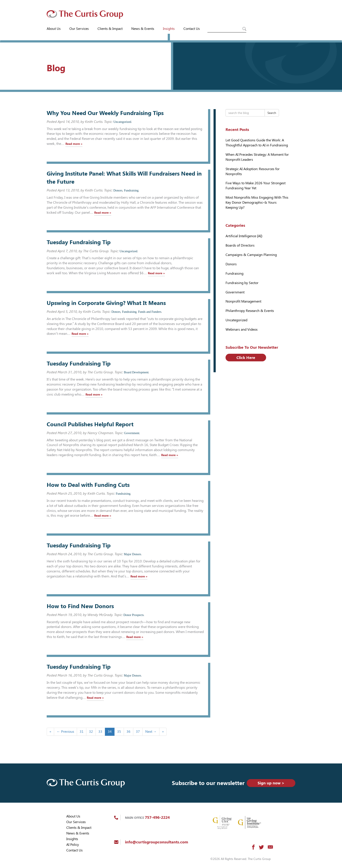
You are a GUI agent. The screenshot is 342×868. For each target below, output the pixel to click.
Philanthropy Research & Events (250, 311)
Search (272, 113)
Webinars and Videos (242, 329)
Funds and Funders (150, 312)
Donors (118, 190)
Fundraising (131, 190)
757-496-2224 (157, 817)
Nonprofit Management (243, 301)
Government (132, 433)
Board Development (136, 372)
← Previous (65, 732)
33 (100, 732)
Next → (151, 732)
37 (138, 732)
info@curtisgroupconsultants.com (156, 842)
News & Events (143, 29)
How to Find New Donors (80, 606)
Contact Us (192, 29)
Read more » (74, 144)
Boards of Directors (240, 245)
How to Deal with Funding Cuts (88, 485)
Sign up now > (271, 783)
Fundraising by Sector (242, 283)
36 (128, 732)
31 (82, 732)
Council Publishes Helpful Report (90, 424)
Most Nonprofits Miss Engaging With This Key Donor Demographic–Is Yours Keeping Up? (257, 202)
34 (110, 732)
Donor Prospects (134, 615)
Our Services (79, 29)
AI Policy (73, 845)
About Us (54, 29)
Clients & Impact (110, 29)
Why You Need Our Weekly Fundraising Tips (105, 113)
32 (91, 732)
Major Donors (133, 554)
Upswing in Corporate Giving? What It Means (106, 303)
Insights (169, 29)
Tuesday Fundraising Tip (79, 242)
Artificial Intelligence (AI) (244, 236)
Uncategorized (122, 122)
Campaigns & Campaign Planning (251, 255)
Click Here (246, 358)
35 (119, 732)
